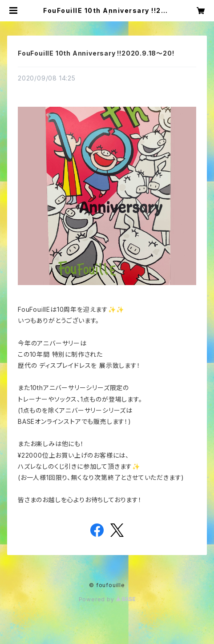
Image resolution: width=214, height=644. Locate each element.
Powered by (107, 599)
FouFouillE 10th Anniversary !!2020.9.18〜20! (96, 53)
